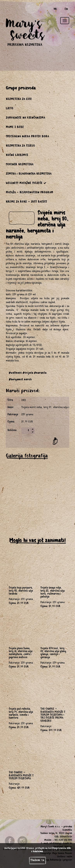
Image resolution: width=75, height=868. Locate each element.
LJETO (10, 109)
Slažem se (37, 860)
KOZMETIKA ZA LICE (19, 100)
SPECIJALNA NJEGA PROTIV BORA (27, 137)
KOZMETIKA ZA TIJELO (20, 146)
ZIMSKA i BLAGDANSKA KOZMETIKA (29, 174)
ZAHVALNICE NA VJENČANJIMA (25, 118)
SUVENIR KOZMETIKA (20, 165)
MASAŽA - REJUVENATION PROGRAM (30, 193)
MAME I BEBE (15, 128)
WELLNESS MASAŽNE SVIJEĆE (26, 183)
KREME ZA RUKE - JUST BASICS (26, 202)
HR (55, 10)
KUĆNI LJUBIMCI (17, 156)
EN (66, 10)
